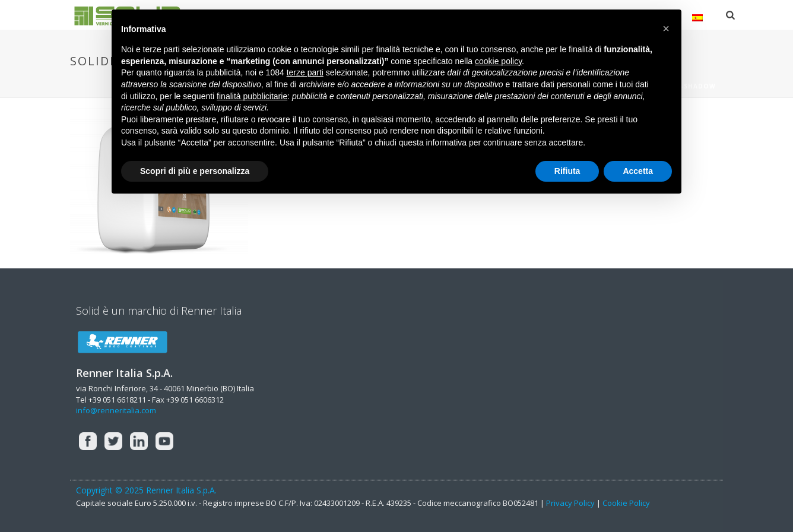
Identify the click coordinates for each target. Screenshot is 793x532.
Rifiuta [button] (567, 171)
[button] (666, 28)
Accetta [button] (638, 171)
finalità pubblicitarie (252, 96)
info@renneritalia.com (116, 410)
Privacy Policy (570, 503)
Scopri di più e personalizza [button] (195, 171)
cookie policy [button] (498, 61)
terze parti (305, 72)
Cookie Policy (626, 503)
